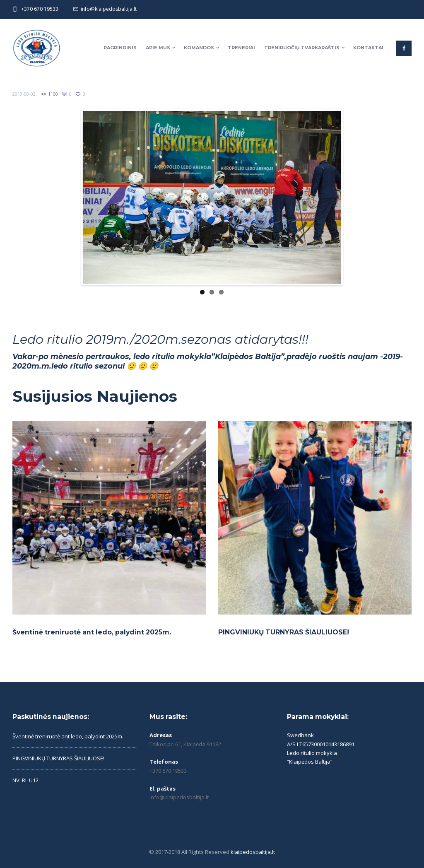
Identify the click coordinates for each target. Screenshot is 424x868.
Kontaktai (368, 48)
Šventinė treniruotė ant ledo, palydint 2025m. (92, 632)
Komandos (199, 48)
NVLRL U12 (25, 780)
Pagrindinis (120, 48)
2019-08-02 (24, 94)
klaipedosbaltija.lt (253, 852)
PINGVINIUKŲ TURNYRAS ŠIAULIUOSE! (284, 632)
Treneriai (241, 48)
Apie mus (158, 48)
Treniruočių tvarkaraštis (302, 48)
